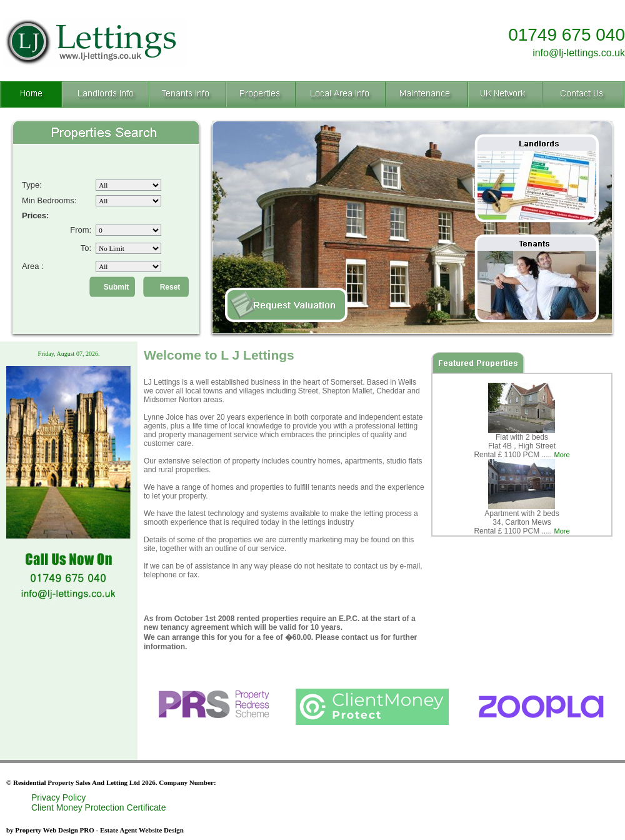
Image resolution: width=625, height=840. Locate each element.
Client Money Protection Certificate (99, 807)
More (562, 455)
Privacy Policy (58, 797)
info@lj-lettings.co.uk (579, 53)
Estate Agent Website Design (142, 830)
